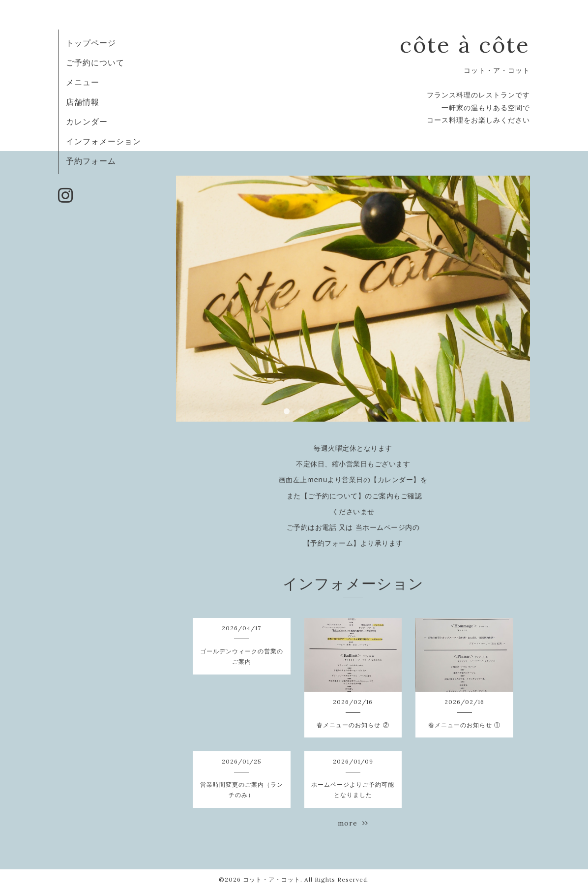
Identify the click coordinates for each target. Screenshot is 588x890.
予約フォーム (91, 161)
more (353, 823)
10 (419, 412)
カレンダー (87, 122)
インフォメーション (103, 141)
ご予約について (95, 62)
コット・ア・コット (272, 879)
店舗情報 (83, 102)
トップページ (91, 43)
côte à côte (465, 45)
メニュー (83, 82)
